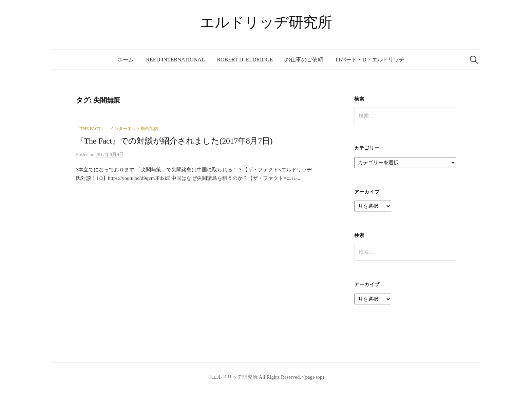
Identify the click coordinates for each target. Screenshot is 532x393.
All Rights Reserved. (279, 377)
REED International (175, 60)
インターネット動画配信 (134, 129)
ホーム (126, 60)
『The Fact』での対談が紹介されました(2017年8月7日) (174, 141)
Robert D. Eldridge (245, 60)
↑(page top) (312, 377)
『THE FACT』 (91, 129)
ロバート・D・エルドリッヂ (370, 60)
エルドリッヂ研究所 (266, 22)
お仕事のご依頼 (304, 60)
